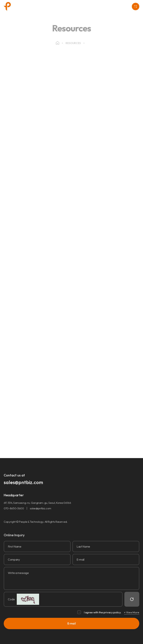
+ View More (132, 612)
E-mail (72, 623)
